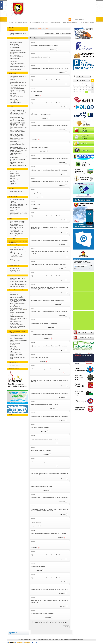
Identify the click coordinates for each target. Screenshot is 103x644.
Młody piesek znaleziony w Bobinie (41, 450)
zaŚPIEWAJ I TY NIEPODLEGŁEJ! (41, 114)
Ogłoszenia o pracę (14, 58)
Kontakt (12, 185)
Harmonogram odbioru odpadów (17, 335)
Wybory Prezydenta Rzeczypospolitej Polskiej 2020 (17, 225)
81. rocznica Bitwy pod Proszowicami (42, 335)
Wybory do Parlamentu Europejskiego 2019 (15, 230)
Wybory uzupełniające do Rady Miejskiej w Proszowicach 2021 (17, 222)
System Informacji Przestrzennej (73, 22)
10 (42, 622)
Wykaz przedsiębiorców (15, 322)
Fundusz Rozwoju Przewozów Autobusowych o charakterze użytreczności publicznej (17, 115)
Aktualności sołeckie (15, 269)
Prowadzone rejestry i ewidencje (17, 66)
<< (33, 622)
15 (53, 622)
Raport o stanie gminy (15, 87)
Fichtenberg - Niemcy (15, 365)
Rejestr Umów (13, 62)
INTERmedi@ (91, 642)
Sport (10, 276)
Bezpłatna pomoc (36, 522)
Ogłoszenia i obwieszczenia (16, 57)
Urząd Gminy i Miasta (14, 38)
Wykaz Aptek (13, 346)
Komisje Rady (13, 182)
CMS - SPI (91, 643)
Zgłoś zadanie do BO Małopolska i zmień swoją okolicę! (47, 300)
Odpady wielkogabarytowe (16, 353)
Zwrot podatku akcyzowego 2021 (18, 200)
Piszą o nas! (13, 95)
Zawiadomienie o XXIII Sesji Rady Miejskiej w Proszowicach (48, 533)
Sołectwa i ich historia (15, 270)
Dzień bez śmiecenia (15, 350)
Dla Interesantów (13, 197)
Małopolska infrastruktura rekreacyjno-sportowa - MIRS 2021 (18, 110)
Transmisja (12, 177)
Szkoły (11, 259)
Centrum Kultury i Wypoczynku (17, 248)
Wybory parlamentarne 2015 (17, 233)
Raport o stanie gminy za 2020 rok (18, 76)
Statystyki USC (13, 211)
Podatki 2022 (13, 203)
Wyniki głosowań (14, 180)
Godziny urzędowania (15, 47)
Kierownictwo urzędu (15, 41)
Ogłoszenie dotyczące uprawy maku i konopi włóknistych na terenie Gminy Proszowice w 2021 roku (49, 288)
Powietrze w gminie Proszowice (17, 312)
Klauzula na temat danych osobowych (84, 269)
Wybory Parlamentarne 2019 (17, 227)
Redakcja (11, 415)
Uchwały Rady (13, 183)
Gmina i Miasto (12, 73)
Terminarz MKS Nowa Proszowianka (18, 281)
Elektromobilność (14, 294)
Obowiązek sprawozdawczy (16, 317)
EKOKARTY (13, 320)
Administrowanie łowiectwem (17, 298)
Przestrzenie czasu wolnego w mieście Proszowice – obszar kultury (17, 132)
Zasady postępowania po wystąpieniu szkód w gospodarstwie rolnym (18, 309)
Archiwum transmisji (15, 174)
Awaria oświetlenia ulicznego (17, 191)
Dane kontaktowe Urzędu (16, 46)
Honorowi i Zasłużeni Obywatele (17, 90)
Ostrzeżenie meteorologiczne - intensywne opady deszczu (48, 369)
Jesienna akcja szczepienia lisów (40, 57)
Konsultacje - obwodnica (16, 305)
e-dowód (12, 201)
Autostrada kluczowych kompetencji (18, 156)
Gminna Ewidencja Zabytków (17, 89)
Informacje (12, 345)
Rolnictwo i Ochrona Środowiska (17, 290)
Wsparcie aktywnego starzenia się (18, 165)
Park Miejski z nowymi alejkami (40, 428)
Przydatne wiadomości (15, 343)
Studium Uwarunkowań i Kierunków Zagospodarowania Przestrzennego (18, 213)
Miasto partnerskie (13, 362)
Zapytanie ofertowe (36, 91)
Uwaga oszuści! (35, 204)
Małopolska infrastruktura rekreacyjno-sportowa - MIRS (17, 118)
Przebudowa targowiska (15, 141)
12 (46, 622)
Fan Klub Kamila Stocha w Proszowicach (41, 22)
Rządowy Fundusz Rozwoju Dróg (18, 112)
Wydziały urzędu (14, 44)
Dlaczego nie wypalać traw (16, 325)
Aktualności (12, 30)
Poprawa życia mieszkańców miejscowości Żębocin (17, 139)
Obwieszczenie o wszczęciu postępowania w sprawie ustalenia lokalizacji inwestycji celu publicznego (49, 510)
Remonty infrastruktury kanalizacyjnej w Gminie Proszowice (49, 265)
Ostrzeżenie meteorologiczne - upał (41, 486)
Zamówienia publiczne (15, 55)
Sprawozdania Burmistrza (16, 43)
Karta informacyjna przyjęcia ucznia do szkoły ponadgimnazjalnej (18, 205)
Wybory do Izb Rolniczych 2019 (17, 303)
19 (62, 622)
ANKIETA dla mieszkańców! (16, 339)
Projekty (11, 106)
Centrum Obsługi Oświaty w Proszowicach (16, 255)
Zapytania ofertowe (14, 60)
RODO (11, 68)
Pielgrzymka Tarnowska (38, 566)
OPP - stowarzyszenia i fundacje (18, 92)
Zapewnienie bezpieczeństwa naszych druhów (44, 46)
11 (44, 622)
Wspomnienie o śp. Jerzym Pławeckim (42, 614)
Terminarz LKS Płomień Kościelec (18, 285)
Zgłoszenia (11, 188)
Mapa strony (12, 28)
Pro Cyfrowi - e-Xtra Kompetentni (18, 159)
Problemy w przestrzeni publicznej (18, 193)
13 (48, 622)
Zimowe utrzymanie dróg (16, 215)
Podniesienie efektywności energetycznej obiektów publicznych (18, 148)
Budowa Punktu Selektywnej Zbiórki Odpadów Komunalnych (18, 151)
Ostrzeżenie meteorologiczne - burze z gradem (44, 405)
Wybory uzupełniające (15, 235)
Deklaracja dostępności (15, 70)
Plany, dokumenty (14, 323)
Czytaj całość (52, 50)
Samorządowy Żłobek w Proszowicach (15, 261)
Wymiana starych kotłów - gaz (17, 143)
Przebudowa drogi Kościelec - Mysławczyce (44, 323)
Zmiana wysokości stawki (16, 337)
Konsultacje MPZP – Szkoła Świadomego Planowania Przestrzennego (16, 98)
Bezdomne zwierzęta (15, 307)
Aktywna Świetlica (14, 158)
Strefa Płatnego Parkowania (16, 81)
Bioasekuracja (13, 293)
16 (55, 622)
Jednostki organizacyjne (15, 245)
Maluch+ (12, 161)
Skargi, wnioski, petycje (15, 49)
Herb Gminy (13, 79)
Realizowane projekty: (14, 369)
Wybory (11, 219)
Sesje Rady (12, 178)
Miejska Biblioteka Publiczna (17, 249)
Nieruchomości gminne (15, 51)
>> (67, 622)
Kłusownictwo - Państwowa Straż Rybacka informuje (18, 327)
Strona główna (40, 29)
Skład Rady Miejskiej (15, 175)
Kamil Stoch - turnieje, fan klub (17, 286)
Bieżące (66, 627)
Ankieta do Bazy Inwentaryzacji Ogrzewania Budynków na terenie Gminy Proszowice (18, 300)
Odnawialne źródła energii (16, 296)
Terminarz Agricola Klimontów (17, 283)
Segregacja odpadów (15, 348)
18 (60, 622)
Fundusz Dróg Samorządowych (17, 121)
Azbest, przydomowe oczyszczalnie (18, 318)
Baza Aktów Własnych (58, 22)
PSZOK (12, 351)
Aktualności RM (13, 172)
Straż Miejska (12, 239)
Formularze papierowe (15, 207)
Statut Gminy (13, 94)
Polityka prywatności (15, 65)
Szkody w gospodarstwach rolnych (18, 209)
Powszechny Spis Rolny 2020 (39, 147)
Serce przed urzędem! (37, 193)
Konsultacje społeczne (15, 101)
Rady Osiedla (13, 272)
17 (57, 622)
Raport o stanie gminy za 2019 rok (18, 86)
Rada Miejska (12, 169)
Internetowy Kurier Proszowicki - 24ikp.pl (20, 22)
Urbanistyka (13, 78)
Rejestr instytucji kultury (15, 102)
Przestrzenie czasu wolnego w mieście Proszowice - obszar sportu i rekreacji (17, 136)
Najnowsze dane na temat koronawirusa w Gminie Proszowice (49, 68)
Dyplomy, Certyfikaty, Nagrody (17, 63)
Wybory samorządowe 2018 (16, 232)
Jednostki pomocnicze (14, 266)
